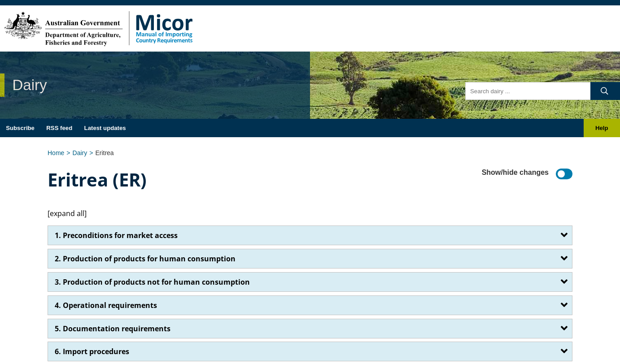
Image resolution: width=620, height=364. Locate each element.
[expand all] (67, 213)
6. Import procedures (92, 351)
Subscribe (20, 128)
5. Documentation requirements (113, 329)
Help (602, 128)
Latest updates (105, 128)
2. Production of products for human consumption (145, 259)
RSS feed (59, 128)
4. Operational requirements (106, 305)
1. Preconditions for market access (116, 235)
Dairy (80, 153)
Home (56, 153)
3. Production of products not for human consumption (152, 282)
